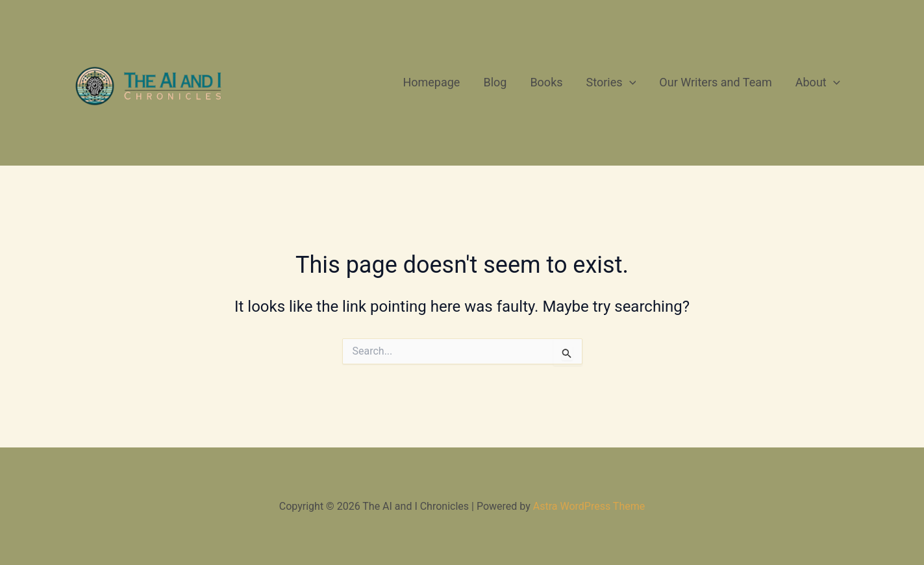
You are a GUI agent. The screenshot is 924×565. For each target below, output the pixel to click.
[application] (630, 82)
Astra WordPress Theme (589, 506)
